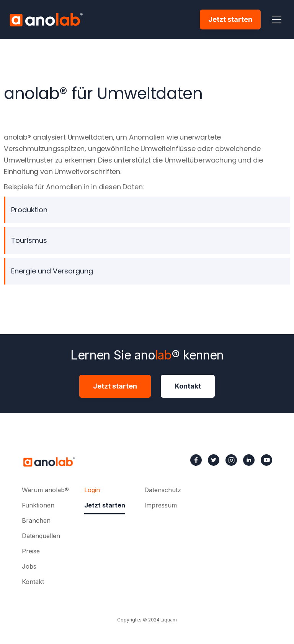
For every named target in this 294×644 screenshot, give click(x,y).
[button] (276, 20)
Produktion (29, 210)
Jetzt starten (230, 19)
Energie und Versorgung (52, 271)
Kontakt (188, 386)
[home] (46, 20)
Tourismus (29, 240)
